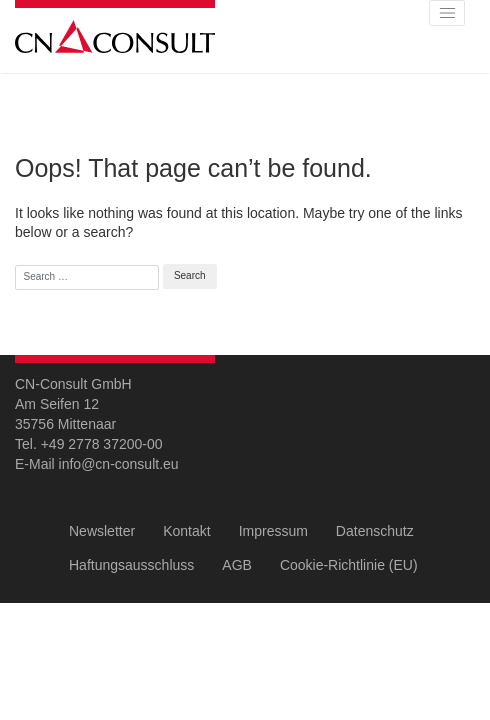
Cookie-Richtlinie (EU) (349, 565)
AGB (237, 565)
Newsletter (102, 531)
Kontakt (186, 531)
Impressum (273, 531)
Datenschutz (375, 531)
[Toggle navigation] (447, 13)
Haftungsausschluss (131, 565)
